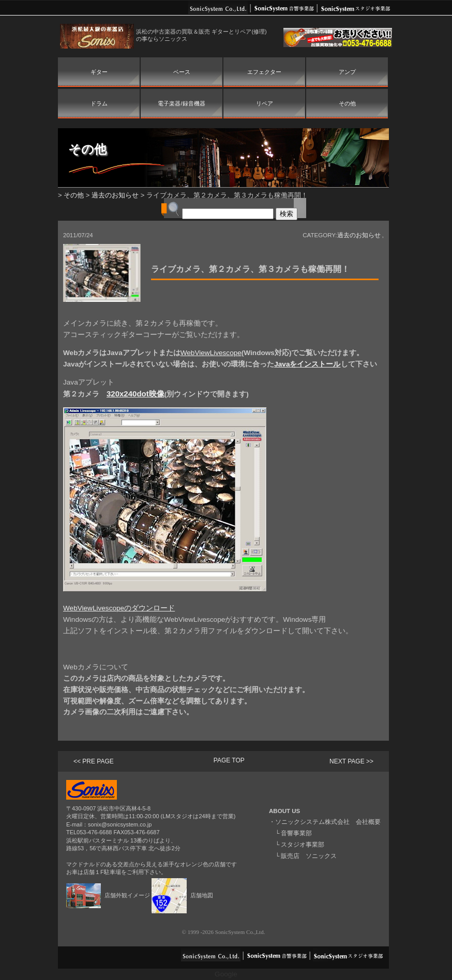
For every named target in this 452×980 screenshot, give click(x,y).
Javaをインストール (307, 364)
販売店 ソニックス (309, 856)
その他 (347, 103)
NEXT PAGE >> (351, 761)
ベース (182, 72)
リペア (265, 103)
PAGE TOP (229, 760)
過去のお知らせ (115, 195)
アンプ (347, 72)
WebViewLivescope (211, 353)
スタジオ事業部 (303, 845)
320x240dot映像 (135, 394)
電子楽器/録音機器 (181, 103)
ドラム (99, 103)
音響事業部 (296, 833)
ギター (99, 72)
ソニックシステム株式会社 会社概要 (328, 822)
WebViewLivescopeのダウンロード (119, 608)
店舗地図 (182, 895)
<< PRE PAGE (94, 761)
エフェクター (264, 72)
